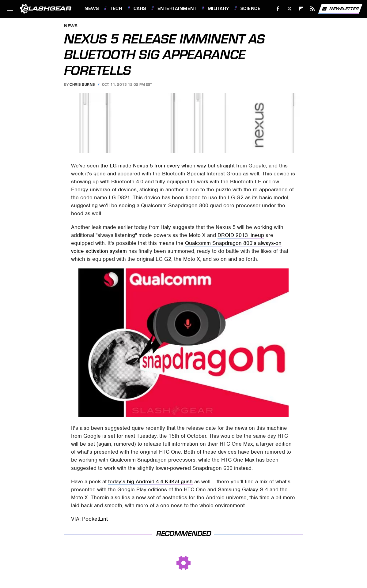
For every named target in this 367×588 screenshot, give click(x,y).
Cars (140, 9)
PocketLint (95, 519)
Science (251, 9)
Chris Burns (82, 84)
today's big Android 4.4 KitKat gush (150, 481)
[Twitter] (289, 9)
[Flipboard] (301, 9)
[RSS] (313, 9)
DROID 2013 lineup (241, 235)
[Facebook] (278, 9)
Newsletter (340, 9)
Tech (116, 9)
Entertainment (177, 9)
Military (218, 9)
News (92, 9)
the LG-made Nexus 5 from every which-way (153, 166)
